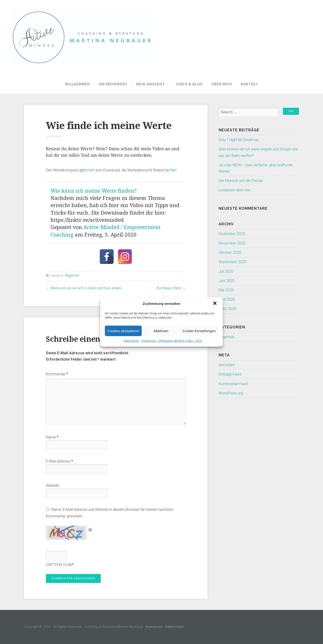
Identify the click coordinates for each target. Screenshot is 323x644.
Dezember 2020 (232, 234)
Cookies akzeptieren (123, 331)
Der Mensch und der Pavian (241, 181)
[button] (215, 304)
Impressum (154, 627)
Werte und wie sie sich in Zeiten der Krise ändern (86, 288)
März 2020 (227, 309)
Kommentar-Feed (233, 384)
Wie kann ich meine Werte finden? (94, 191)
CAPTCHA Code (59, 565)
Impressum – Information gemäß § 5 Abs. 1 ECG (172, 341)
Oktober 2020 (230, 252)
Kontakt (249, 84)
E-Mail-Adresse (59, 461)
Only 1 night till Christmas (239, 140)
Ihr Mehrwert (113, 84)
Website (53, 486)
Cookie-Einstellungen (199, 331)
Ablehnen (161, 331)
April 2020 (227, 299)
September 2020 (232, 262)
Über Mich (222, 84)
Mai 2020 (226, 290)
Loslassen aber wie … (236, 190)
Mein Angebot (151, 84)
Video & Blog (189, 84)
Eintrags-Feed (230, 374)
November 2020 (232, 243)
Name (52, 437)
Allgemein (72, 276)
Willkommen (77, 84)
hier (91, 170)
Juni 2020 (227, 281)
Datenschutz (131, 341)
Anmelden (227, 365)
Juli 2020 (226, 271)
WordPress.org (231, 393)
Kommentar (57, 374)
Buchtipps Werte (169, 288)
